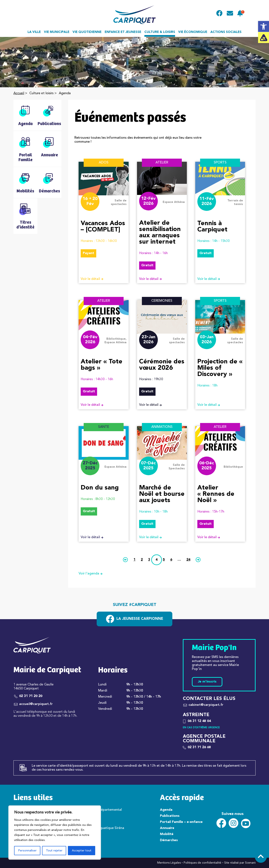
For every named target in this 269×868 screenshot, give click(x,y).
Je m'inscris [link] (207, 682)
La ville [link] (34, 32)
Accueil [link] (19, 93)
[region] (55, 833)
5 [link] (164, 560)
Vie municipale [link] (57, 32)
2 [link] (142, 560)
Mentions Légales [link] (169, 863)
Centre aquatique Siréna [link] (105, 828)
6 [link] (171, 560)
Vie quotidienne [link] (87, 32)
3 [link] (149, 560)
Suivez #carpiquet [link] (135, 605)
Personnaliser (27, 851)
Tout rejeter (54, 851)
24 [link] (188, 560)
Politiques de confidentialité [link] (202, 863)
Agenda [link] (166, 810)
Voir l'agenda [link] (92, 574)
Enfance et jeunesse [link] (123, 32)
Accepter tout (82, 851)
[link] (264, 26)
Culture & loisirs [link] (160, 32)
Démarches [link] (169, 840)
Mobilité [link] (167, 834)
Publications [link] (170, 816)
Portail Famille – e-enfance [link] (181, 822)
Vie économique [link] (193, 32)
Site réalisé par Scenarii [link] (240, 863)
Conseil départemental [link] (104, 810)
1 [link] (134, 560)
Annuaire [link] (167, 828)
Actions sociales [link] (226, 32)
